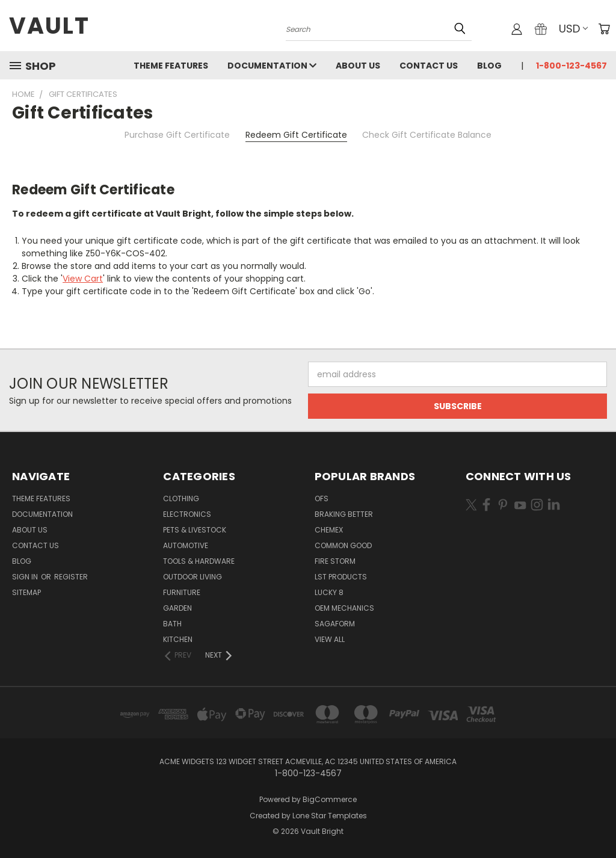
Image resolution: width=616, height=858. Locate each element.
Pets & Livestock (195, 530)
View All (330, 639)
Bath (172, 624)
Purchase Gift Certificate (177, 135)
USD (573, 29)
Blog (489, 66)
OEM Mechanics (344, 608)
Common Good (343, 545)
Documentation (272, 66)
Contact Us (429, 66)
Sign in (26, 577)
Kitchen (178, 639)
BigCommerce (330, 799)
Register (71, 577)
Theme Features (171, 66)
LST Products (341, 577)
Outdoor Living (192, 577)
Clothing (181, 498)
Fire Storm (335, 561)
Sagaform (335, 624)
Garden (177, 608)
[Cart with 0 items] (604, 29)
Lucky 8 (329, 592)
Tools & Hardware (199, 561)
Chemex (329, 530)
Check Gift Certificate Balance (427, 135)
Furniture (182, 592)
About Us (358, 66)
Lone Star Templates (330, 816)
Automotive (186, 545)
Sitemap (26, 592)
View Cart (83, 279)
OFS (322, 498)
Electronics (187, 514)
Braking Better (344, 514)
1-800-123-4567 (571, 66)
